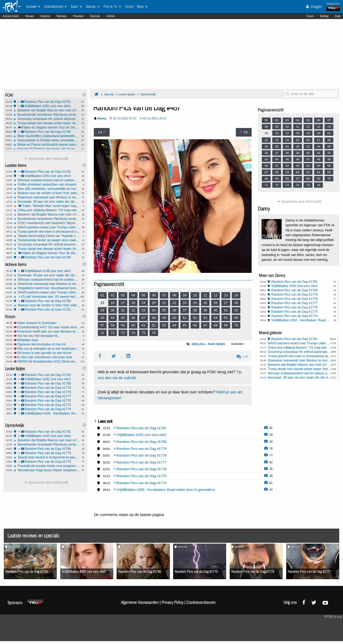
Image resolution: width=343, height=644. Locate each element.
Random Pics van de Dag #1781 (47, 102)
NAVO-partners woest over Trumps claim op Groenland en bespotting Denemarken (47, 227)
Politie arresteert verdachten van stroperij (47, 184)
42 (236, 310)
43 (102, 318)
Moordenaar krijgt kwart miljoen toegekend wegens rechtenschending (47, 470)
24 (195, 303)
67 (205, 325)
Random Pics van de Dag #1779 (47, 388)
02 (113, 295)
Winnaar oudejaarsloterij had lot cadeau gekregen (47, 180)
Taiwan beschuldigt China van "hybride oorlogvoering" (47, 236)
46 (133, 318)
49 (164, 318)
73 (123, 333)
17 (123, 303)
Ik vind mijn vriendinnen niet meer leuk (47, 357)
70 (236, 325)
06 (154, 295)
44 (113, 318)
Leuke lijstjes (127, 94)
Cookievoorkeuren (201, 602)
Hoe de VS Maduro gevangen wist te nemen (47, 149)
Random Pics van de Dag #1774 (47, 409)
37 (185, 310)
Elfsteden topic (47, 340)
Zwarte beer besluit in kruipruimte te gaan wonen (47, 457)
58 (113, 325)
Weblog (324, 16)
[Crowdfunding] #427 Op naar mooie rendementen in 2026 (47, 327)
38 (195, 310)
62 (154, 325)
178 (242, 357)
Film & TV (112, 7)
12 (215, 295)
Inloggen (314, 6)
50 (174, 318)
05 (143, 295)
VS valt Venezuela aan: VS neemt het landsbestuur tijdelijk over (47, 297)
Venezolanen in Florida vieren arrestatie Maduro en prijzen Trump (47, 140)
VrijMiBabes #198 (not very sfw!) (47, 271)
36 (174, 310)
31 (123, 310)
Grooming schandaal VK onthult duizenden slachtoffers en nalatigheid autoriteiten (47, 119)
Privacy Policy (173, 602)
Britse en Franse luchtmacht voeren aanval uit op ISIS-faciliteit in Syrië (47, 145)
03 (123, 295)
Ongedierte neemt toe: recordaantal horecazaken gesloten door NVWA (47, 288)
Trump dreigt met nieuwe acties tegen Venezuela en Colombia (47, 123)
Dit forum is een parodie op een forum (47, 353)
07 (164, 295)
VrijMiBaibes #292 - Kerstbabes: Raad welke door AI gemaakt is (47, 413)
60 (133, 325)
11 (205, 295)
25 (205, 303)
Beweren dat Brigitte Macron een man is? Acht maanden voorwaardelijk (47, 110)
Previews (78, 16)
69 (226, 325)
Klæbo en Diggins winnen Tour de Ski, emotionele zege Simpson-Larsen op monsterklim (47, 127)
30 (113, 310)
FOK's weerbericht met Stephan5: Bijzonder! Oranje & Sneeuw (47, 223)
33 (143, 310)
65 (185, 325)
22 (174, 303)
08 (174, 295)
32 (133, 310)
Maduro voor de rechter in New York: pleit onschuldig (47, 193)
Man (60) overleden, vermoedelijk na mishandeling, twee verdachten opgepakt (47, 189)
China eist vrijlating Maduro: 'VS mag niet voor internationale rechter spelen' (47, 210)
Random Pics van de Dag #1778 (47, 392)
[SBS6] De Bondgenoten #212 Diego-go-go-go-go (47, 361)
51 (185, 318)
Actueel (33, 7)
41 (226, 310)
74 (133, 333)
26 (215, 303)
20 (154, 303)
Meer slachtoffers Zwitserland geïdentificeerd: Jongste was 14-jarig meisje (47, 136)
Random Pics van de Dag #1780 (47, 132)
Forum (310, 16)
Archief (111, 16)
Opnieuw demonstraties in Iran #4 (47, 344)
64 (174, 325)
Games (93, 7)
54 (215, 318)
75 (143, 333)
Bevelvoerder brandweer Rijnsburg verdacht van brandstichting (47, 115)
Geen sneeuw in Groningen (47, 323)
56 (236, 318)
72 (113, 333)
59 (123, 325)
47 (143, 318)
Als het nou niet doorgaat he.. (47, 336)
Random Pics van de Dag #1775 (47, 405)
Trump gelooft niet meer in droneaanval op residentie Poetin (47, 232)
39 (205, 310)
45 (123, 318)
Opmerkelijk (148, 94)
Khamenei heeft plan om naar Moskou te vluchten (47, 332)
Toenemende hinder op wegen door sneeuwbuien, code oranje (47, 240)
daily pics (198, 344)
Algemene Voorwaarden (140, 602)
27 (226, 303)
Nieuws (29, 16)
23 (185, 303)
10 (195, 295)
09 (185, 295)
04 (133, 295)
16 (113, 303)
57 (102, 325)
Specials (95, 16)
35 (164, 310)
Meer (142, 7)
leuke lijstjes (216, 344)
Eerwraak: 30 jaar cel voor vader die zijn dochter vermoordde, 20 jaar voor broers (47, 202)
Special (109, 94)
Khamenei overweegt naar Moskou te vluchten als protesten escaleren (47, 197)
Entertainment (55, 7)
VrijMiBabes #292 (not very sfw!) (47, 106)
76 (154, 333)
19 (143, 303)
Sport (76, 7)
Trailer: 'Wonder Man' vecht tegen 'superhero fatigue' (47, 206)
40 (215, 310)
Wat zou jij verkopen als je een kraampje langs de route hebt (47, 349)
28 (236, 303)
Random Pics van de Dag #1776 (47, 401)
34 (154, 310)
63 (164, 325)
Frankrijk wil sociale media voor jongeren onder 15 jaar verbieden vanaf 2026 (47, 466)
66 (195, 325)
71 (102, 333)
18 (133, 303)
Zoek (338, 16)
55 (226, 318)
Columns (45, 16)
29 (102, 310)
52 (195, 318)
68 (215, 325)
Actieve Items (11, 16)
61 (143, 325)
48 (154, 318)
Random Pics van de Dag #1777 (47, 396)
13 (226, 295)
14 (236, 295)
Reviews (61, 16)
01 (102, 295)
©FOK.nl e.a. (333, 617)
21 (164, 303)
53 (205, 318)
